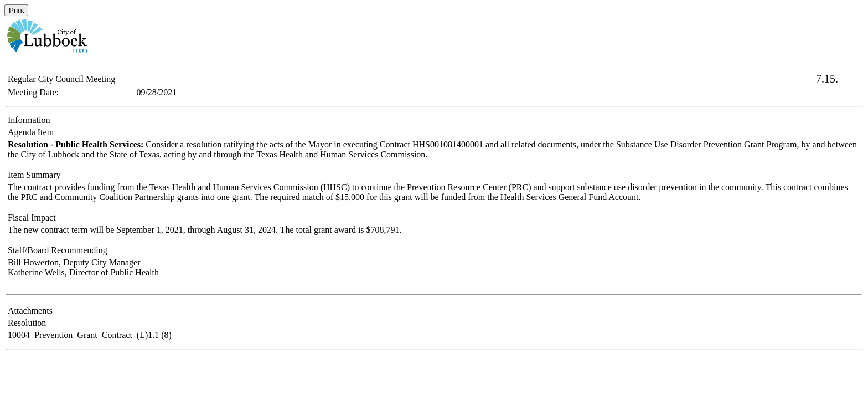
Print (16, 10)
